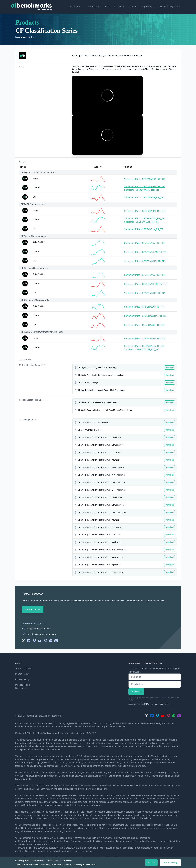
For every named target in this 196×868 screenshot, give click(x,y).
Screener (133, 7)
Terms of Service (23, 668)
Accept (151, 862)
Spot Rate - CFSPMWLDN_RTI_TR (141, 349)
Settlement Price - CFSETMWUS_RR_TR (144, 325)
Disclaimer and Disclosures (22, 686)
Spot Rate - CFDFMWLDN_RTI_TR (141, 222)
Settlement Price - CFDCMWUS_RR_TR (144, 197)
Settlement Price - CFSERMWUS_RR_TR (144, 293)
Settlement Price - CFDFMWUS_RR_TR (144, 229)
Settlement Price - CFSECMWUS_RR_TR (144, 261)
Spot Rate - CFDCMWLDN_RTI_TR (141, 190)
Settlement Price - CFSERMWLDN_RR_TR (145, 284)
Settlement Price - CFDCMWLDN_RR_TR (144, 187)
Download (170, 368)
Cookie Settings (23, 679)
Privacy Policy (22, 674)
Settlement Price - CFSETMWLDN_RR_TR (145, 316)
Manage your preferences (157, 704)
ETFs (108, 7)
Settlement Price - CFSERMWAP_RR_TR (144, 275)
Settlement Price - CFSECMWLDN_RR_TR (145, 252)
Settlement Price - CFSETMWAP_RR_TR (144, 307)
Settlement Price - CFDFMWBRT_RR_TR (144, 211)
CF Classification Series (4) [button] (32, 365)
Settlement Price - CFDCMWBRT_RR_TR (144, 179)
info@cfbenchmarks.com (39, 629)
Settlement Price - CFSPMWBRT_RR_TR (144, 339)
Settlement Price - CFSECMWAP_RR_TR (144, 243)
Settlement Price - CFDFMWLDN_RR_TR (144, 218)
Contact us (33, 610)
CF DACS (119, 7)
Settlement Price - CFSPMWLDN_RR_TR (144, 346)
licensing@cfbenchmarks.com (41, 634)
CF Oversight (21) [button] (28, 420)
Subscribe (136, 692)
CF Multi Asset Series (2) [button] (31, 400)
